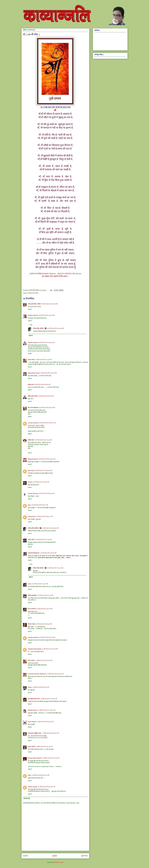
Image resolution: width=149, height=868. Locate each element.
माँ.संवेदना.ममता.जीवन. (33, 293)
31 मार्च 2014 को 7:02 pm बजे (50, 649)
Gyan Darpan (32, 722)
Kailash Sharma (42, 274)
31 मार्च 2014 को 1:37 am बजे (45, 595)
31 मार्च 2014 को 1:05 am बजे (48, 553)
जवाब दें (30, 309)
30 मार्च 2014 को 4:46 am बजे (46, 493)
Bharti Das (31, 471)
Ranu (30, 505)
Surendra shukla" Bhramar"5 (37, 674)
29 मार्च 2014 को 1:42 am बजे (47, 315)
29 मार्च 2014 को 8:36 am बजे (46, 396)
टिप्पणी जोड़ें (27, 798)
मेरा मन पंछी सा (32, 609)
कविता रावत (31, 440)
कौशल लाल (31, 385)
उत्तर (31, 325)
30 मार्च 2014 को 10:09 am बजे (44, 516)
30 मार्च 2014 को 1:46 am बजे (41, 482)
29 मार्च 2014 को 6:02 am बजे (49, 373)
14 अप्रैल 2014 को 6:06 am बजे (41, 775)
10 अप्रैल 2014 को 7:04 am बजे (51, 758)
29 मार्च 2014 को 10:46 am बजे (47, 423)
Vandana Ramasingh (35, 649)
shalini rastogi (32, 787)
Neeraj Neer (32, 516)
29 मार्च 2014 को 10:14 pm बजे (44, 440)
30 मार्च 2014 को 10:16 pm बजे (55, 328)
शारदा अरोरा (31, 540)
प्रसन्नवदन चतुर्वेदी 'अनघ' (35, 733)
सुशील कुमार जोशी (33, 396)
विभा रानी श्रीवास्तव (33, 408)
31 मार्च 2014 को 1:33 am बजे (40, 584)
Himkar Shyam (33, 710)
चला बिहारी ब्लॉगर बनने (34, 699)
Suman (30, 482)
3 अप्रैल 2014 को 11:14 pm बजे (46, 710)
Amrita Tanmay (33, 493)
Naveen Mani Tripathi (35, 758)
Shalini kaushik (33, 342)
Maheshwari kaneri (34, 373)
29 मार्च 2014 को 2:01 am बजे (44, 360)
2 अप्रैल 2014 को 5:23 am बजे (44, 660)
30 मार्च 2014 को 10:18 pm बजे (50, 528)
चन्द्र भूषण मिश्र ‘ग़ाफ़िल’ (35, 304)
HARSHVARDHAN (34, 553)
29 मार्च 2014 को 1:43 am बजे (46, 342)
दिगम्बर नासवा (32, 624)
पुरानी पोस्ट (85, 856)
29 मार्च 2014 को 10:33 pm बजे (47, 459)
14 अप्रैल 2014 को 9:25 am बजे (46, 787)
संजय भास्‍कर (32, 360)
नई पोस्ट (25, 856)
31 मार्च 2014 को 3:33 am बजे (44, 609)
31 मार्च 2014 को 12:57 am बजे (43, 540)
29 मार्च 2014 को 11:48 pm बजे (44, 471)
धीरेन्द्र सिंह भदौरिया (38, 328)
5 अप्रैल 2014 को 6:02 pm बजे (45, 722)
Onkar (30, 687)
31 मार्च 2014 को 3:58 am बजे (44, 624)
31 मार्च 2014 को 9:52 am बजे (47, 637)
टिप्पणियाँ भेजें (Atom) (58, 862)
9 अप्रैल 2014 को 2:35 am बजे (44, 747)
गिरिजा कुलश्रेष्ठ (32, 595)
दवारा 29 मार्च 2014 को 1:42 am (68, 274)
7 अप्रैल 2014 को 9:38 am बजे (51, 733)
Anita (30, 584)
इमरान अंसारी (32, 747)
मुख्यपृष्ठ (55, 856)
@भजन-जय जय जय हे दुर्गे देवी (40, 738)
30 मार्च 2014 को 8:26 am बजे (40, 505)
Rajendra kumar (33, 459)
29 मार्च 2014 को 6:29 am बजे (42, 385)
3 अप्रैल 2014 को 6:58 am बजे (41, 687)
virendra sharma (33, 423)
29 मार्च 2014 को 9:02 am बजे (47, 408)
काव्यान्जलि (23, 6)
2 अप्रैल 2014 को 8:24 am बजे (55, 674)
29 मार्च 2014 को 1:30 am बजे (50, 304)
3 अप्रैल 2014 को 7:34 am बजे (49, 699)
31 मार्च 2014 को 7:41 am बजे (55, 568)
